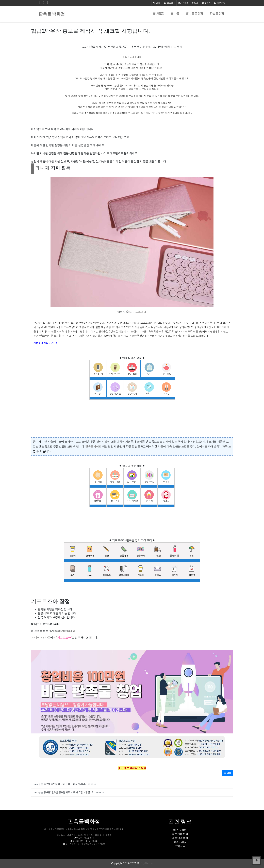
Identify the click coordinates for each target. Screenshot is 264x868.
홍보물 (175, 14)
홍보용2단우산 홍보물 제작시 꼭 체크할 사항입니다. (69, 792)
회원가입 (220, 3)
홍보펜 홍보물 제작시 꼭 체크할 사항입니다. (65, 784)
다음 (48, 638)
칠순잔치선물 (180, 834)
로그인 (206, 3)
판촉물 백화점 (52, 14)
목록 (228, 773)
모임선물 (180, 846)
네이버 (38, 638)
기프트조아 (139, 312)
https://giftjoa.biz (65, 631)
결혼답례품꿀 (180, 838)
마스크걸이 (180, 830)
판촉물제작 (217, 14)
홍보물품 (158, 14)
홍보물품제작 (194, 14)
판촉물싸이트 (93, 446)
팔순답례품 (180, 842)
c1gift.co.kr (146, 863)
